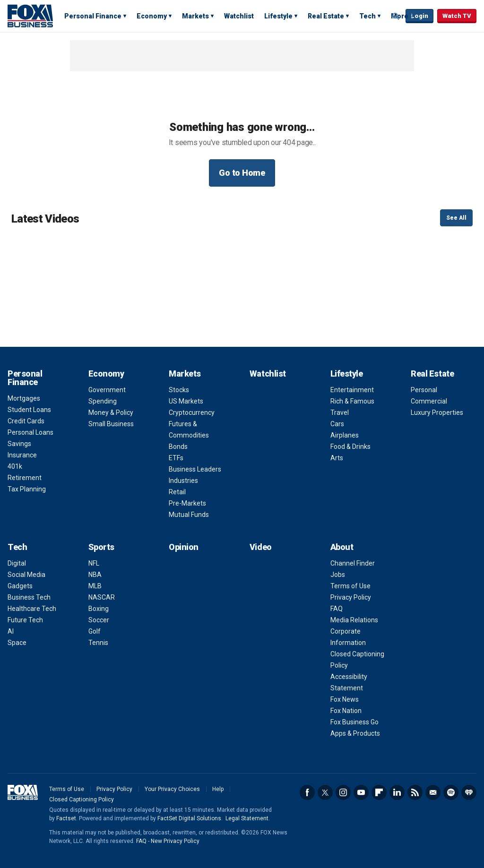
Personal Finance (93, 16)
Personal (424, 390)
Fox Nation (346, 711)
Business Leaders (195, 469)
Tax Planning (27, 489)
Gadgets (20, 586)
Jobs (338, 575)
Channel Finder (353, 563)
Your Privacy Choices (172, 789)
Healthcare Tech (32, 609)
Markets (195, 16)
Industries (183, 481)
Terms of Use (350, 586)
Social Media (26, 575)
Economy (152, 16)
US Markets (186, 401)
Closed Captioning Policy (82, 799)
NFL (94, 563)
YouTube (361, 792)
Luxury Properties (437, 413)
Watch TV (457, 16)
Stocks (179, 390)
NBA (95, 575)
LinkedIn (397, 792)
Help (218, 789)
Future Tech (25, 620)
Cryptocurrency (192, 413)
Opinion (184, 547)
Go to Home (242, 173)
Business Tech (29, 597)
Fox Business (30, 16)
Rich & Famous (352, 401)
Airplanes (345, 435)
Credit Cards (26, 421)
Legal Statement (247, 818)
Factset (66, 818)
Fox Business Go (354, 722)
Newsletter (433, 792)
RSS (415, 792)
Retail (177, 492)
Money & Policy (111, 413)
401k (15, 466)
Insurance (22, 455)
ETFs (176, 458)
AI (11, 631)
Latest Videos (45, 219)
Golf (95, 631)
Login (419, 16)
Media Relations (354, 620)
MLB (95, 586)
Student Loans (29, 410)
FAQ (337, 609)
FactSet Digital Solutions (189, 818)
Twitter (325, 792)
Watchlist (239, 16)
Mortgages (24, 398)
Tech (367, 16)
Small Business (111, 424)
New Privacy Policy (175, 841)
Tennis (98, 643)
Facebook (307, 792)
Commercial (429, 401)
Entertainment (352, 390)
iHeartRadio (469, 792)
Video (261, 547)
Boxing (99, 609)
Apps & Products (355, 733)
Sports (101, 547)
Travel (340, 413)
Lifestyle (278, 16)
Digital (17, 563)
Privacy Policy (351, 597)
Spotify (451, 792)
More (400, 16)
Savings (19, 444)
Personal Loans (30, 432)
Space (17, 643)
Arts (337, 458)
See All (456, 218)
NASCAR (102, 597)
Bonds (178, 447)
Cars (337, 424)
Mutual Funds (189, 515)
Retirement (25, 478)
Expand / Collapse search (396, 17)
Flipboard (379, 792)
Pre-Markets (187, 503)
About (342, 547)
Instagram (343, 792)
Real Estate (326, 16)
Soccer (99, 620)
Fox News (345, 699)
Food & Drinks (350, 447)
